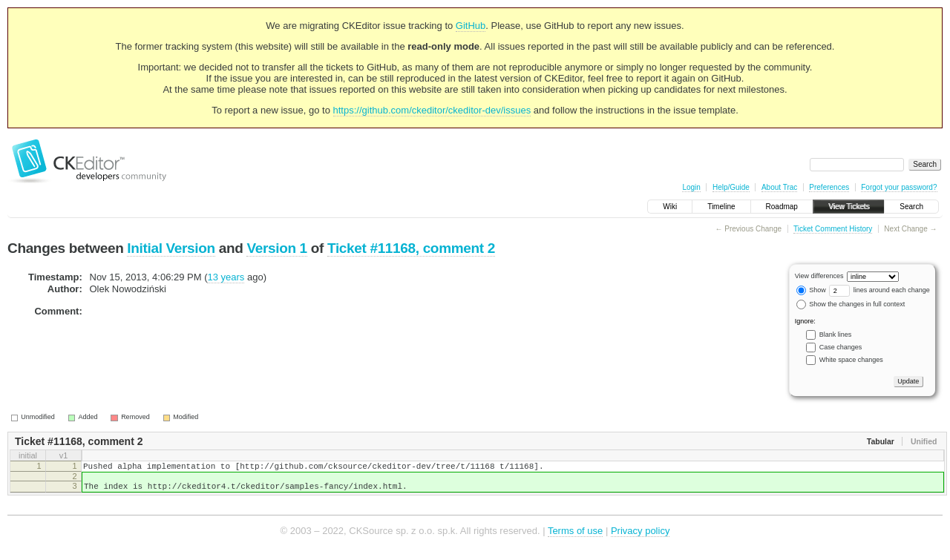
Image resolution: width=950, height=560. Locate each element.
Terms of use (575, 537)
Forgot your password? (899, 187)
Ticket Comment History (833, 229)
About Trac (779, 187)
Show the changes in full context (851, 304)
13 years (226, 277)
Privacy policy (640, 537)
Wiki (670, 207)
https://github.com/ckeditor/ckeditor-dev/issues (432, 110)
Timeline (721, 207)
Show (811, 290)
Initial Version (171, 248)
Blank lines (836, 335)
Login (691, 187)
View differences (819, 276)
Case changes (841, 347)
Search (911, 207)
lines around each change (879, 290)
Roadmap (782, 207)
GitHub (471, 26)
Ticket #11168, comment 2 (411, 248)
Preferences (829, 187)
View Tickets (849, 207)
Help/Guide (731, 187)
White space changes (851, 360)
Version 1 (276, 248)
